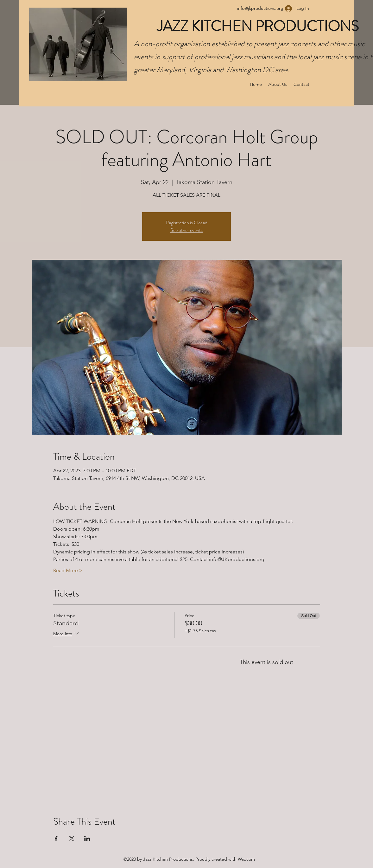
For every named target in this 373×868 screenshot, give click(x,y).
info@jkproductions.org (260, 8)
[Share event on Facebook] (56, 839)
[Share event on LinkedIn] (87, 839)
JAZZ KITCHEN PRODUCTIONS (259, 26)
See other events (186, 230)
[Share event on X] (72, 839)
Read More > (68, 570)
